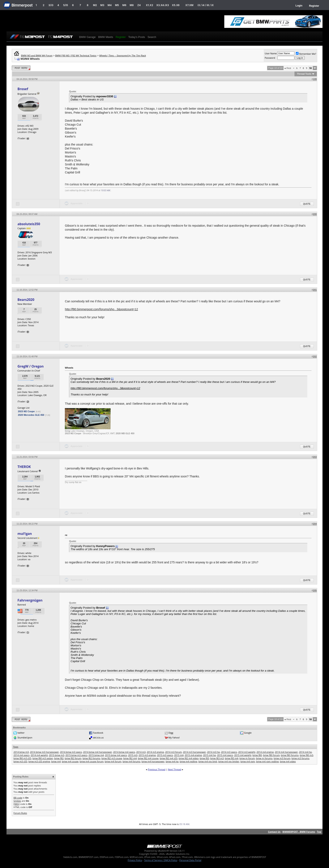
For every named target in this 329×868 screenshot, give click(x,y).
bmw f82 (59, 758)
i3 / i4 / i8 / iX (206, 5)
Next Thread (174, 769)
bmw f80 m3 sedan (43, 758)
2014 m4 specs (21, 755)
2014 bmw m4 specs (124, 752)
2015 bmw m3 (57, 755)
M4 (110, 5)
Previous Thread (157, 769)
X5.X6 (176, 5)
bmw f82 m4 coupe (148, 758)
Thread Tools (304, 74)
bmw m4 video (288, 761)
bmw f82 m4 (130, 758)
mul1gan (25, 534)
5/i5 (66, 5)
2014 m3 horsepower (194, 752)
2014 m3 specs (229, 752)
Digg (171, 733)
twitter (21, 733)
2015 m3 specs (165, 755)
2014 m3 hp (213, 752)
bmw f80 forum (271, 755)
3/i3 (51, 5)
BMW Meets (106, 37)
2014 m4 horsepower (286, 752)
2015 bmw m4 (96, 755)
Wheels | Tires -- (123, 56)
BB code (18, 798)
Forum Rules (20, 813)
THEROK (24, 467)
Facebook (98, 733)
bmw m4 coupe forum (92, 761)
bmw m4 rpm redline (268, 761)
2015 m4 (179, 755)
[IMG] (16, 804)
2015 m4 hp (210, 755)
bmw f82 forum (73, 758)
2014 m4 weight (39, 755)
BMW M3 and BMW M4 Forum (37, 56)
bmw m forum (247, 758)
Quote (307, 204)
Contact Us (274, 832)
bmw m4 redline (188, 761)
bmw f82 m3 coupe (112, 758)
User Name (271, 53)
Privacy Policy (135, 860)
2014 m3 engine (155, 752)
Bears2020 (26, 300)
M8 (132, 5)
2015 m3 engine (147, 755)
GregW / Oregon (30, 366)
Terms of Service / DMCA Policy (161, 860)
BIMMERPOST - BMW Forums (299, 832)
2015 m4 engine (193, 755)
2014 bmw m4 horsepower (97, 752)
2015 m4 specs (225, 755)
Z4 (139, 5)
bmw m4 (56, 761)
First (288, 68)
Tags (16, 747)
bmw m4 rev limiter (229, 761)
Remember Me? (306, 54)
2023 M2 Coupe (26, 411)
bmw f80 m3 (307, 755)
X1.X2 (149, 5)
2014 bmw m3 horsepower (44, 752)
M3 (102, 5)
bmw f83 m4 (232, 758)
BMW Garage (87, 37)
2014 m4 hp (305, 752)
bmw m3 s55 (20, 761)
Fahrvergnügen (30, 600)
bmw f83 (204, 758)
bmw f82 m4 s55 (169, 758)
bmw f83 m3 (217, 758)
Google (248, 733)
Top (319, 832)
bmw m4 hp (172, 761)
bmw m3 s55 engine (39, 761)
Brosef (23, 89)
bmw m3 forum (282, 758)
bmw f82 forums (91, 758)
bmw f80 (257, 755)
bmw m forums (264, 758)
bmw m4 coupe (70, 761)
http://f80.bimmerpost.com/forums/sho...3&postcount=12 (101, 309)
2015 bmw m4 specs (116, 755)
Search (152, 37)
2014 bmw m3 (21, 752)
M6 (124, 5)
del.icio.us (98, 737)
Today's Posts (137, 37)
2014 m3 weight (247, 752)
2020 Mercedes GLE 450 (31, 415)
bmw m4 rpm (248, 761)
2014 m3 (141, 752)
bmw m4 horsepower (153, 761)
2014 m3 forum (173, 752)
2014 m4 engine (265, 752)
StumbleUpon (25, 737)
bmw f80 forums (290, 755)
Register (314, 6)
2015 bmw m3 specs (76, 755)
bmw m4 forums (131, 761)
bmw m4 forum (113, 761)
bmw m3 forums (300, 758)
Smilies (17, 801)
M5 (117, 5)
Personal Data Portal (190, 860)
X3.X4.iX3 (163, 5)
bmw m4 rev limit (208, 761)
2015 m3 (133, 755)
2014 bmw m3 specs (71, 752)
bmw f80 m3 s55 (22, 758)
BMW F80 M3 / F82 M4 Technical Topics (76, 56)
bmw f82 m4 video (189, 758)
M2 (95, 5)
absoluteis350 (29, 224)
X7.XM (189, 5)
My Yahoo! (174, 737)
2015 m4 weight (243, 755)
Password (270, 58)
